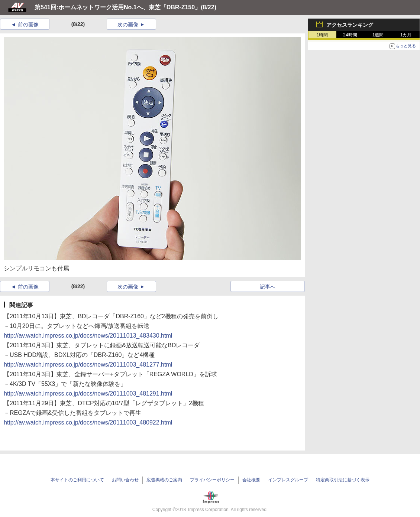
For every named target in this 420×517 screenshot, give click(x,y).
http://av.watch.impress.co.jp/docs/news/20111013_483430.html (88, 336)
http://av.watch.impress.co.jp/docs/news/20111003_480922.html (88, 422)
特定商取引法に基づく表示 (343, 480)
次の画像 (128, 25)
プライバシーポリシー (212, 480)
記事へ (268, 287)
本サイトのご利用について (77, 480)
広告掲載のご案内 (164, 480)
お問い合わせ (125, 480)
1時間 (322, 35)
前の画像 (28, 25)
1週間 (378, 35)
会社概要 (251, 480)
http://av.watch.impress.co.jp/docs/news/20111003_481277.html (88, 365)
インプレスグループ (288, 480)
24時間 (350, 35)
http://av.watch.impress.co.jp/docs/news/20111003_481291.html (88, 394)
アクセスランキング (350, 25)
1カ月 (406, 35)
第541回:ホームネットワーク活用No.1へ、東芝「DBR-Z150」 (118, 7)
